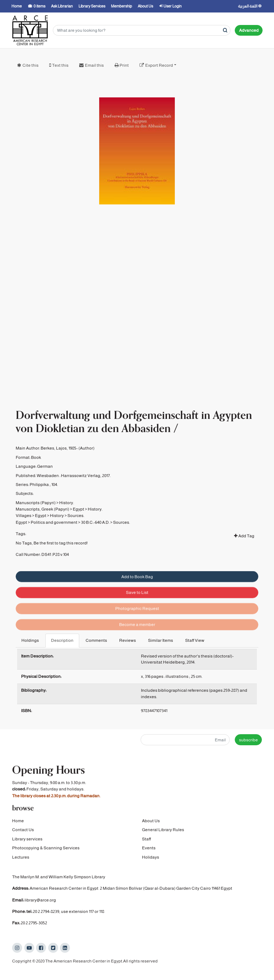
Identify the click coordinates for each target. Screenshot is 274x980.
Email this (94, 65)
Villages (24, 525)
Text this (60, 65)
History (57, 525)
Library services (27, 840)
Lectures (21, 858)
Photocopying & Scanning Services (46, 849)
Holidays (151, 858)
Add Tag (244, 546)
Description (62, 640)
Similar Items (161, 640)
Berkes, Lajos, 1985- (59, 458)
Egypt (78, 519)
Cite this (31, 65)
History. (67, 512)
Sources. (76, 525)
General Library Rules (163, 831)
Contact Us (23, 831)
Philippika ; (40, 494)
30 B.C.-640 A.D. (95, 532)
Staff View (195, 640)
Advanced (249, 30)
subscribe (248, 740)
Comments (96, 640)
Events (149, 849)
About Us (151, 822)
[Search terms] (142, 31)
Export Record (159, 65)
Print (124, 65)
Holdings (30, 640)
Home (18, 822)
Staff (146, 840)
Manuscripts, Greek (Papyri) (42, 519)
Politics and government (54, 532)
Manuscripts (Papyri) (36, 512)
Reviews (128, 640)
